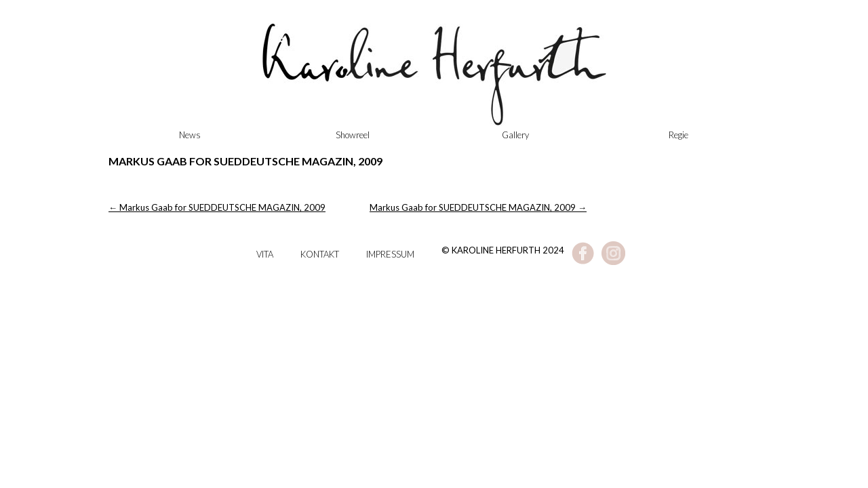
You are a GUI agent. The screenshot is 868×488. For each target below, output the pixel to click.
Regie (678, 135)
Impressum (390, 254)
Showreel (353, 135)
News (190, 135)
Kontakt (320, 254)
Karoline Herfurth (434, 81)
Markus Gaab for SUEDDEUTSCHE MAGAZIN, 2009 (217, 207)
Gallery (515, 135)
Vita (265, 254)
